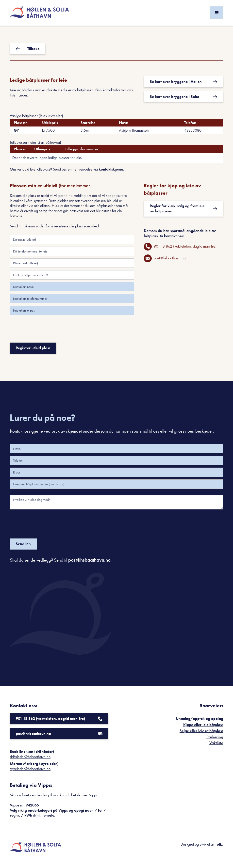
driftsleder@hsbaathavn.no (30, 757)
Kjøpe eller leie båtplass (203, 725)
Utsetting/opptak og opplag (200, 718)
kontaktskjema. (111, 169)
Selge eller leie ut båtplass (201, 731)
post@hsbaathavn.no (89, 560)
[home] (39, 13)
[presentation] (47, 331)
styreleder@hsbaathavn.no (30, 769)
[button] (217, 13)
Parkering (215, 737)
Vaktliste (216, 743)
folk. (219, 844)
